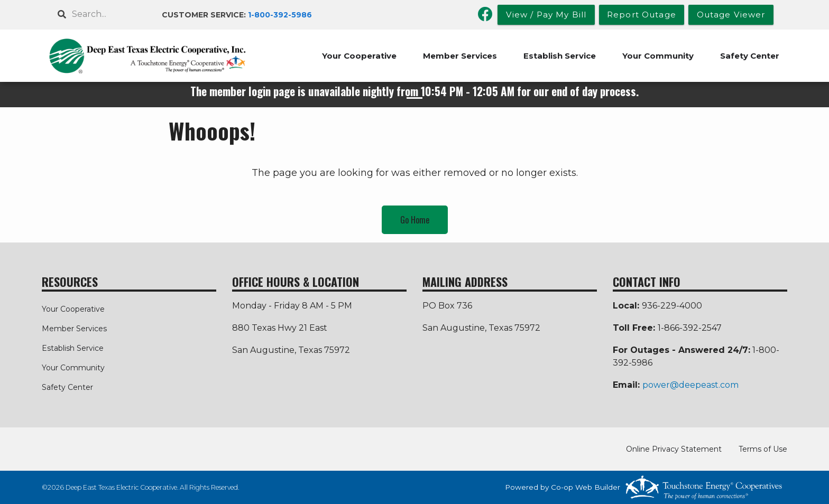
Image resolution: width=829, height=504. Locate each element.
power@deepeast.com (690, 385)
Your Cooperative (359, 56)
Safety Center (750, 56)
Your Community (658, 56)
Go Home (415, 220)
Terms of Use (763, 449)
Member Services (460, 56)
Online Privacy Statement (674, 449)
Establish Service (560, 56)
